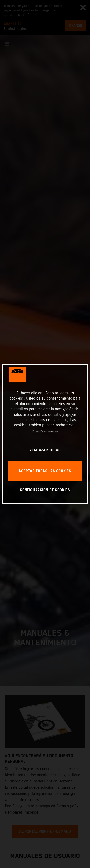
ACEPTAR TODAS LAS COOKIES (45, 471)
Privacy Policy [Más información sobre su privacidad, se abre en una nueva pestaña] (39, 431)
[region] (45, 434)
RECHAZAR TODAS (45, 450)
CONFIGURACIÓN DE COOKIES (45, 490)
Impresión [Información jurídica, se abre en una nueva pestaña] (53, 431)
